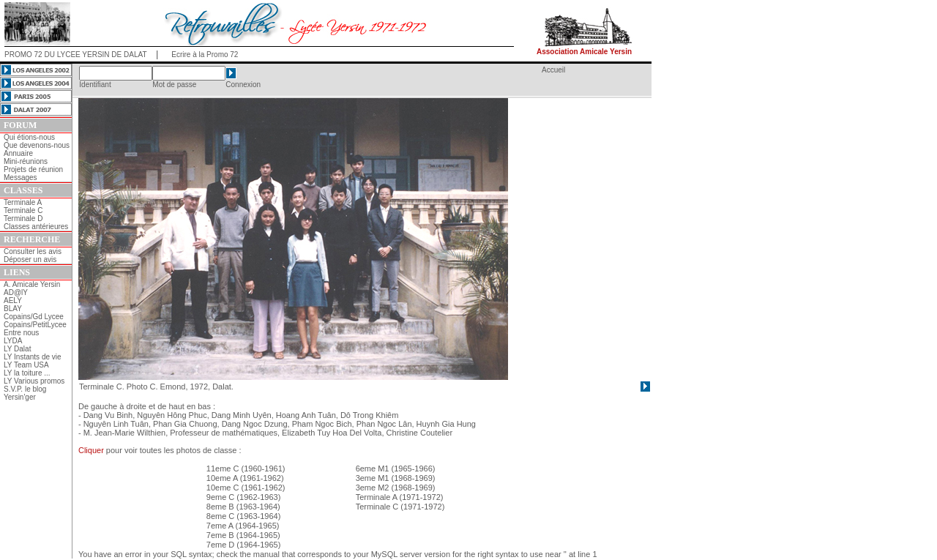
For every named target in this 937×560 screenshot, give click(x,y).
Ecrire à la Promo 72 (205, 55)
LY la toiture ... (27, 373)
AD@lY (16, 292)
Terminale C (23, 210)
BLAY (13, 309)
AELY (13, 300)
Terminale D (23, 219)
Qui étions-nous (29, 137)
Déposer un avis (30, 260)
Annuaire (18, 153)
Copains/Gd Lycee (34, 317)
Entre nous (21, 333)
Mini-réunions (26, 161)
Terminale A (23, 202)
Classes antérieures (36, 227)
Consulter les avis (33, 251)
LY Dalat (17, 349)
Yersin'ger (20, 397)
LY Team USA (26, 365)
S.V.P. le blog (25, 389)
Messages (20, 178)
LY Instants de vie (33, 357)
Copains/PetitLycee (35, 325)
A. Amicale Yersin (32, 284)
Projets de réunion (33, 169)
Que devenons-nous (37, 145)
